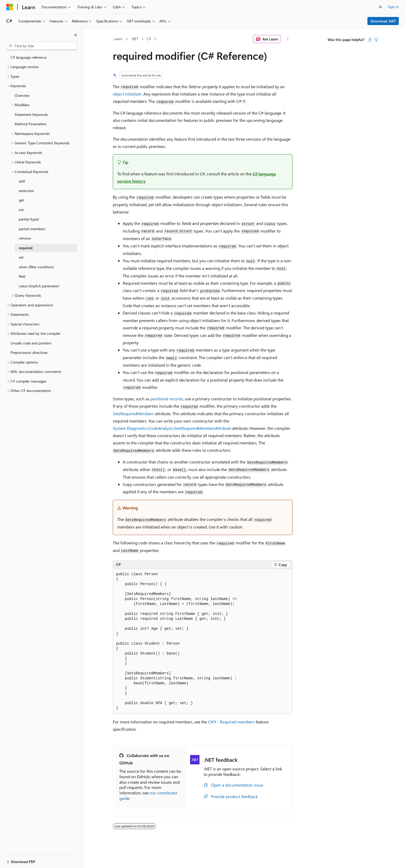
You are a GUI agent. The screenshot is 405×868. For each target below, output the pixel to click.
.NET (135, 39)
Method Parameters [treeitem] (31, 124)
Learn (118, 39)
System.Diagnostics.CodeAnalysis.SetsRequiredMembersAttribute (172, 428)
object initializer (127, 94)
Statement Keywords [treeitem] (31, 114)
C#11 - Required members (231, 722)
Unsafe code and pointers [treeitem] (31, 343)
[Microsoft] (10, 7)
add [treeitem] (22, 181)
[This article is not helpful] (376, 40)
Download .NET (383, 21)
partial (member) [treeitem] (32, 229)
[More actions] (288, 39)
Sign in (393, 7)
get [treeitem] (21, 200)
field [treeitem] (22, 276)
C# (149, 39)
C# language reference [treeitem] (28, 57)
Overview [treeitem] (22, 95)
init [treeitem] (21, 210)
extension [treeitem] (26, 191)
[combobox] (42, 46)
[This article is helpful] (370, 40)
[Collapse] (76, 35)
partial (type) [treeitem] (29, 219)
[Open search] (380, 7)
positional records (167, 399)
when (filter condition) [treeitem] (36, 267)
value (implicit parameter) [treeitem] (39, 286)
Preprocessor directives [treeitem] (29, 352)
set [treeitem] (21, 257)
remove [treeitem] (25, 238)
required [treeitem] (26, 248)
